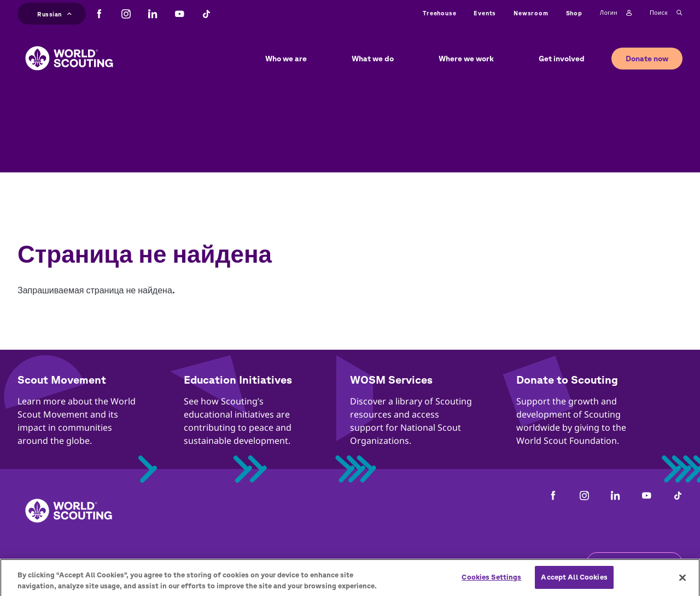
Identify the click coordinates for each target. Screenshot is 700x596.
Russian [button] (54, 13)
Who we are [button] (286, 59)
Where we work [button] (466, 59)
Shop (574, 13)
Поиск (666, 13)
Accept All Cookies (574, 581)
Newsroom (531, 13)
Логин (616, 13)
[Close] (682, 581)
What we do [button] (373, 59)
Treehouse (439, 13)
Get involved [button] (562, 59)
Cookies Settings (491, 581)
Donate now (647, 59)
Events (485, 13)
